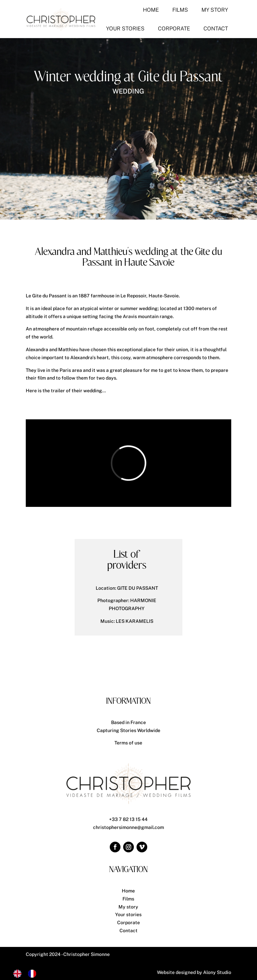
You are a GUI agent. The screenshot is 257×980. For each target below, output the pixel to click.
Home (128, 891)
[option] (34, 974)
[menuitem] (151, 10)
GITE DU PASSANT (138, 588)
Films (128, 899)
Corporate (128, 923)
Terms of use (128, 743)
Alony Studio (217, 972)
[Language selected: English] (28, 974)
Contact (128, 931)
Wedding (128, 91)
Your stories (128, 915)
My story (128, 907)
